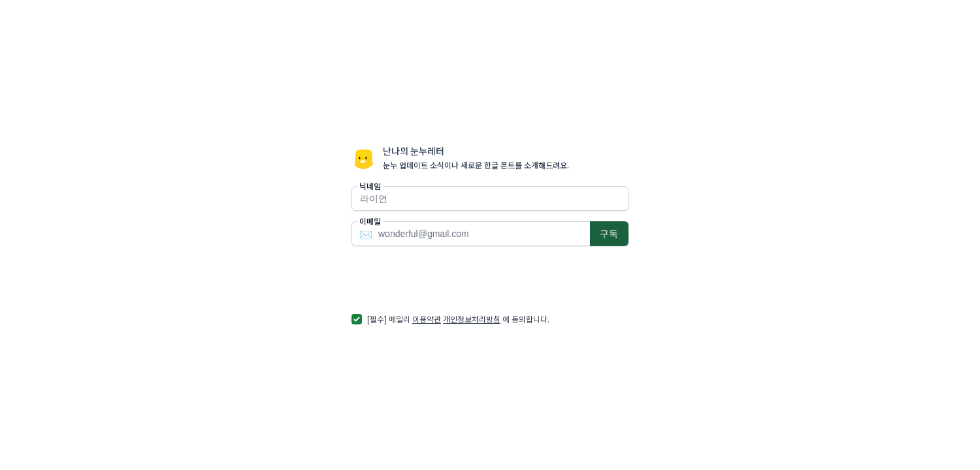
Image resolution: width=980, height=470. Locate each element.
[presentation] (451, 279)
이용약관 (427, 319)
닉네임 (370, 186)
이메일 (370, 221)
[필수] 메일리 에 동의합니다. (458, 319)
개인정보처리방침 (472, 319)
